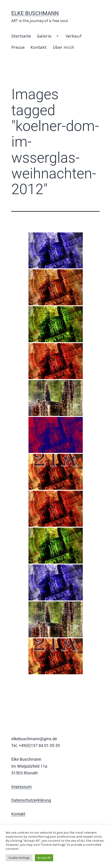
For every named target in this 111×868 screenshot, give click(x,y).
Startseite (21, 36)
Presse (18, 47)
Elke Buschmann (35, 13)
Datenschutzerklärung (31, 800)
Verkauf (73, 36)
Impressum (22, 787)
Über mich (63, 47)
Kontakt (39, 47)
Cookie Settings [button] (19, 858)
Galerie (44, 36)
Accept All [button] (44, 858)
